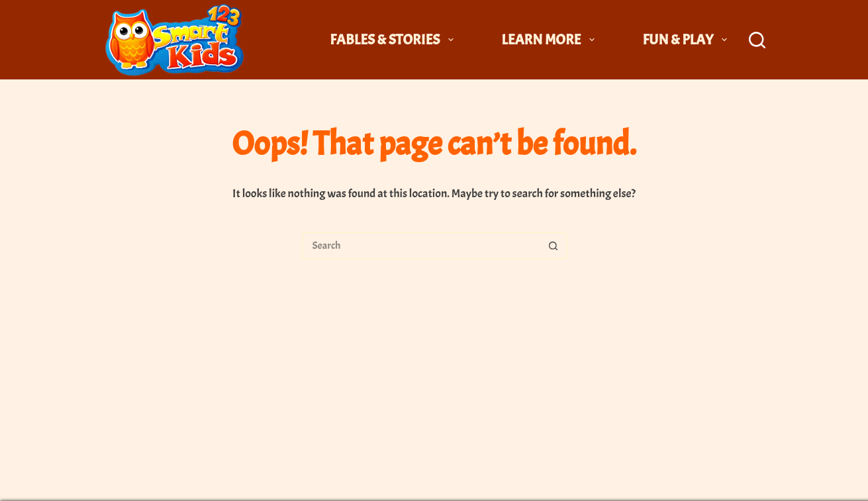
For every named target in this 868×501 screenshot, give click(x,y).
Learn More (551, 40)
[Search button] (554, 246)
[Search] (757, 40)
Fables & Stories (394, 40)
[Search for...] (421, 246)
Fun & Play (687, 40)
